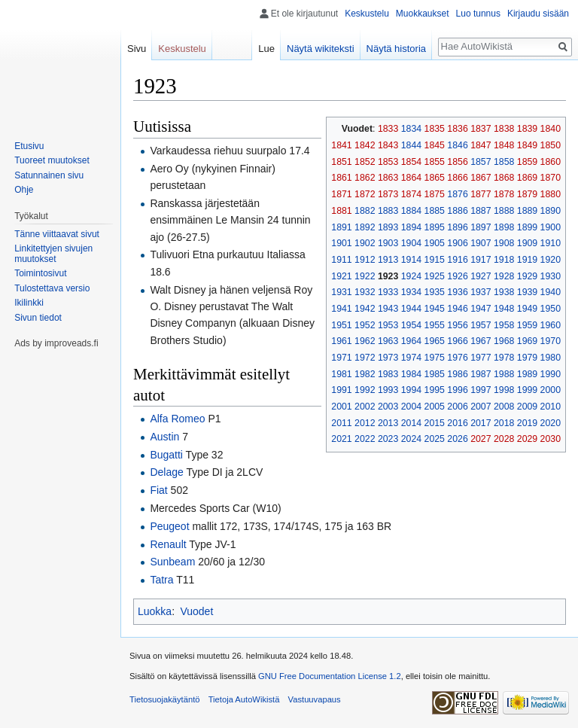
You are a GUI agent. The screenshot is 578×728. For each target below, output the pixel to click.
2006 (457, 407)
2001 (341, 407)
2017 (481, 423)
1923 (388, 276)
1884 (411, 211)
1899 (527, 227)
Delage (166, 472)
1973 (388, 358)
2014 (411, 423)
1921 (341, 276)
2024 (411, 439)
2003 (388, 407)
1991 (341, 390)
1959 (527, 325)
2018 (504, 423)
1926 (457, 276)
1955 (435, 325)
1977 (481, 358)
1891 (341, 227)
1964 (411, 341)
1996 (457, 390)
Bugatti (166, 455)
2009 (527, 407)
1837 (481, 129)
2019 (527, 423)
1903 (388, 243)
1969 (527, 341)
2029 (527, 439)
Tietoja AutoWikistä (244, 699)
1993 (388, 390)
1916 (457, 260)
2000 (551, 390)
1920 (551, 260)
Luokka (155, 611)
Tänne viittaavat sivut (57, 234)
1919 (527, 260)
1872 (365, 194)
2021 (341, 439)
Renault (168, 544)
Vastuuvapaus (315, 699)
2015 (435, 423)
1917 (481, 260)
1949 (527, 309)
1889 (527, 211)
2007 (481, 407)
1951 (341, 325)
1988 (504, 374)
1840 (551, 129)
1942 (365, 309)
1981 (341, 374)
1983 (388, 374)
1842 (365, 145)
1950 (551, 309)
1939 (527, 292)
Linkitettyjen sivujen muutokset (53, 254)
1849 (527, 145)
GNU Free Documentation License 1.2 (330, 676)
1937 (481, 292)
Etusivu (29, 146)
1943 (388, 309)
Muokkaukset (423, 14)
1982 (365, 374)
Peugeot (169, 526)
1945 (435, 309)
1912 (365, 260)
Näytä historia (396, 49)
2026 (457, 439)
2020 (551, 423)
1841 (341, 145)
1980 (551, 358)
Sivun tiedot (38, 318)
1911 (341, 260)
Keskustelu (367, 14)
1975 (435, 358)
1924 (411, 276)
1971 (341, 358)
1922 (365, 276)
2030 (551, 439)
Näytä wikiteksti (321, 49)
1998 (504, 390)
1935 (435, 292)
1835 (435, 129)
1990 (551, 374)
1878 (504, 194)
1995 (435, 390)
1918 (504, 260)
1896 (457, 227)
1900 (551, 227)
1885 (435, 211)
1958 (504, 325)
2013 (388, 423)
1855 (435, 162)
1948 (504, 309)
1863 (388, 178)
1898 (504, 227)
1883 (388, 211)
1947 (481, 309)
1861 (341, 178)
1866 (457, 178)
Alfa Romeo (177, 419)
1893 (388, 227)
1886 (457, 211)
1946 (457, 309)
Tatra (161, 580)
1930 (551, 276)
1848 (504, 145)
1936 (457, 292)
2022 (365, 439)
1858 (504, 162)
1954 (411, 325)
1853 (388, 162)
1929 (527, 276)
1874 (411, 194)
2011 (341, 423)
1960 (551, 325)
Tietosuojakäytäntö (165, 699)
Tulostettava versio (52, 288)
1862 (365, 178)
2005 (435, 407)
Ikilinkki (29, 303)
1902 (365, 243)
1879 (527, 194)
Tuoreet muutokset (52, 160)
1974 (411, 358)
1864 (411, 178)
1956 (457, 325)
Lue (266, 49)
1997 (481, 390)
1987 (481, 374)
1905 (435, 243)
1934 (411, 292)
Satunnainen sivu (49, 175)
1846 (457, 145)
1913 (388, 260)
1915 (435, 260)
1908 (504, 243)
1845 (435, 145)
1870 (551, 178)
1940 (551, 292)
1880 (551, 194)
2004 (411, 407)
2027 (481, 439)
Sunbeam (172, 562)
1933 (388, 292)
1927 (481, 276)
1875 (435, 194)
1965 (435, 341)
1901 (341, 243)
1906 (457, 243)
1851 (341, 162)
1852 (365, 162)
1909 (527, 243)
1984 (411, 374)
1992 (365, 390)
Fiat (158, 490)
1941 (341, 309)
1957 (481, 325)
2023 (388, 439)
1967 (481, 341)
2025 (435, 439)
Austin (164, 437)
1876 (457, 194)
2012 (365, 423)
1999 (527, 390)
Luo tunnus (478, 14)
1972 (365, 358)
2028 (504, 439)
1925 (435, 276)
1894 (411, 227)
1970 (551, 341)
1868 (504, 178)
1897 (481, 227)
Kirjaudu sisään (538, 14)
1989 (527, 374)
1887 (481, 211)
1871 (341, 194)
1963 (388, 341)
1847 (481, 145)
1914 (411, 260)
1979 (527, 358)
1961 (341, 341)
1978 (504, 358)
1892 (365, 227)
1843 (388, 145)
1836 (457, 129)
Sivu (137, 49)
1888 (504, 211)
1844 (411, 145)
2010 (551, 407)
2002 (365, 407)
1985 (435, 374)
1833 (388, 129)
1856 (457, 162)
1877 (481, 194)
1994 (411, 390)
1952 (365, 325)
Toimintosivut (40, 273)
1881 (341, 211)
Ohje (24, 190)
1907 (481, 243)
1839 (527, 129)
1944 (411, 309)
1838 (504, 129)
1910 (551, 243)
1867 (481, 178)
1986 (457, 374)
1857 (481, 162)
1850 (551, 145)
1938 (504, 292)
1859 (527, 162)
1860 (551, 162)
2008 (504, 407)
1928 (504, 276)
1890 (551, 211)
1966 (457, 341)
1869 (527, 178)
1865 (435, 178)
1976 (457, 358)
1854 (411, 162)
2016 (457, 423)
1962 (365, 341)
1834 (411, 129)
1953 (388, 325)
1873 (388, 194)
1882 (365, 211)
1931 (341, 292)
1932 (365, 292)
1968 (504, 341)
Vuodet (196, 611)
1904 (411, 243)
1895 (435, 227)
